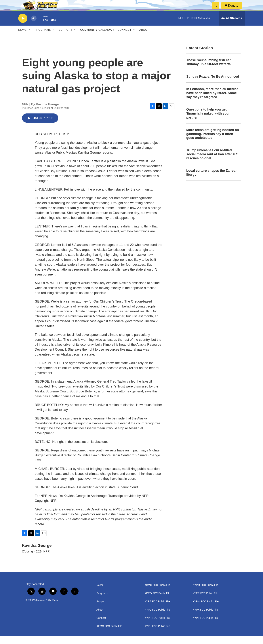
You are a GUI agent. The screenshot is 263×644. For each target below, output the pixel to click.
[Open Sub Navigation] (29, 38)
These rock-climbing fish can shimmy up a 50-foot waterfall (209, 70)
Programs (43, 38)
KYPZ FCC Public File (205, 626)
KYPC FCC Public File (157, 618)
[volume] (34, 27)
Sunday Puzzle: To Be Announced (213, 85)
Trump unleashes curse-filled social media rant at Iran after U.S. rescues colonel (213, 162)
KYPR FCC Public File (205, 602)
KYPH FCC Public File (157, 634)
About (100, 618)
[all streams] (232, 26)
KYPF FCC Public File (157, 626)
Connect (124, 38)
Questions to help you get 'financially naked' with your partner (208, 122)
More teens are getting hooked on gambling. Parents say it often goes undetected (213, 142)
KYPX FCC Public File (205, 618)
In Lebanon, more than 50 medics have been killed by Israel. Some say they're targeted (212, 101)
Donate (235, 10)
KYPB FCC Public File (157, 610)
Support (66, 38)
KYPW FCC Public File (206, 610)
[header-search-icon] (217, 10)
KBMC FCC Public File (157, 593)
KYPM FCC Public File (206, 593)
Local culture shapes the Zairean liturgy (212, 181)
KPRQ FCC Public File (157, 602)
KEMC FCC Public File (109, 634)
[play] (23, 27)
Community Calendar (97, 38)
